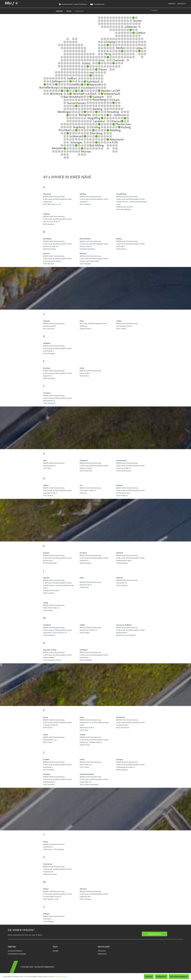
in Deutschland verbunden (17, 954)
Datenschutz (182, 4)
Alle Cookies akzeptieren (179, 977)
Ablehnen (149, 977)
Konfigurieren (161, 977)
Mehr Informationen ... (61, 977)
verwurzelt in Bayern (15, 951)
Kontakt (56, 951)
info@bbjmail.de (154, 934)
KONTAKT (154, 10)
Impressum (172, 4)
